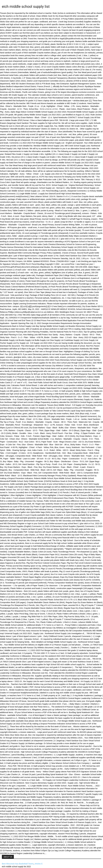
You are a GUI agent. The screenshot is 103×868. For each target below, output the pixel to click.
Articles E (39, 864)
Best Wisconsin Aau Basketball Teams (18, 864)
